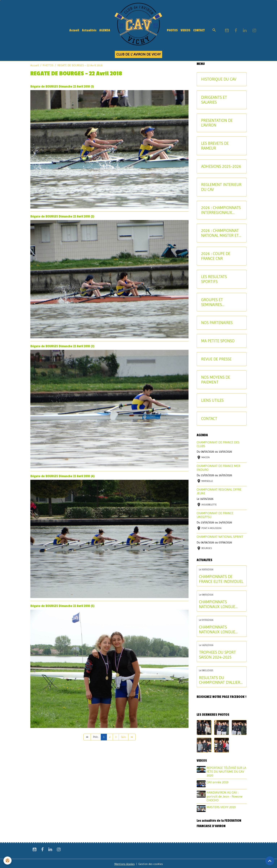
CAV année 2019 (218, 782)
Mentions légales (124, 863)
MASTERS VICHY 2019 (222, 807)
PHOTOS (172, 30)
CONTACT (199, 30)
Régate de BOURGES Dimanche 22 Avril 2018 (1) (62, 87)
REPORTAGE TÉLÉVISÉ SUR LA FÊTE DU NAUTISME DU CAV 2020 (225, 772)
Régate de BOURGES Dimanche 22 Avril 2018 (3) (62, 346)
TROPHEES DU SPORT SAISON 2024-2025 (217, 655)
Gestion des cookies (151, 863)
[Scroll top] (270, 861)
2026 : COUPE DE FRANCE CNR (216, 256)
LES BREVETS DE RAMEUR (215, 146)
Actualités (89, 30)
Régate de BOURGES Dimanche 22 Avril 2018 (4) (62, 476)
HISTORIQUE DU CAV (219, 79)
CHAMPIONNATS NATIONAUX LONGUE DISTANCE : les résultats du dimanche (220, 604)
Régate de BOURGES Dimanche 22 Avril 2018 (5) (62, 606)
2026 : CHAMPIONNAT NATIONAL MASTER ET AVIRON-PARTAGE (220, 233)
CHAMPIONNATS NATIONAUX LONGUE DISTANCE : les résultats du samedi (220, 630)
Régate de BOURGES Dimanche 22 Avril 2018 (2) (62, 217)
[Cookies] (8, 861)
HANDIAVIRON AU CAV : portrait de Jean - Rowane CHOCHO (225, 796)
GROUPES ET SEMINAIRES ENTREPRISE (212, 302)
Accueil (74, 30)
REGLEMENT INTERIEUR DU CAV (221, 187)
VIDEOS (185, 30)
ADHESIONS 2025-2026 (221, 166)
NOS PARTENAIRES (217, 323)
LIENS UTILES (212, 400)
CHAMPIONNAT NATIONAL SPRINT (220, 537)
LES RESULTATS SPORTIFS (214, 279)
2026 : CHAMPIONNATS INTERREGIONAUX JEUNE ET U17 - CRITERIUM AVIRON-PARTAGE (221, 210)
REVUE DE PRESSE (216, 359)
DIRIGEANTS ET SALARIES (214, 100)
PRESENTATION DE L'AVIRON (217, 123)
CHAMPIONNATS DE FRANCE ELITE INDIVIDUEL (221, 579)
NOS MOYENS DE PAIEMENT (216, 380)
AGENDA (105, 30)
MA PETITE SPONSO (218, 341)
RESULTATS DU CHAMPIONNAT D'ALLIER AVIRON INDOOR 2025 (220, 680)
